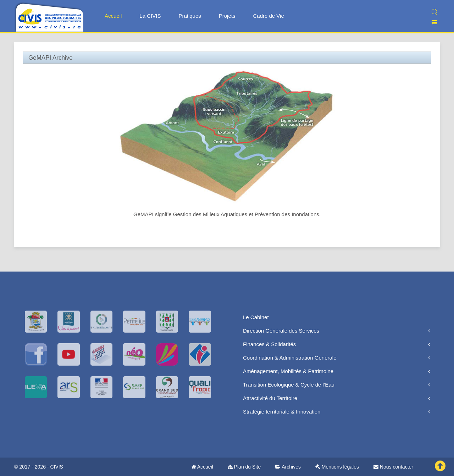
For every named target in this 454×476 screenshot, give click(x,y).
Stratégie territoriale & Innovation (282, 412)
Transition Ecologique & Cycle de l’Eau (289, 385)
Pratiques (190, 16)
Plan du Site (244, 467)
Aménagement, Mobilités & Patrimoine (288, 371)
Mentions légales (337, 467)
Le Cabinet (256, 317)
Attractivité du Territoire (270, 398)
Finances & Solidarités (269, 344)
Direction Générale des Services (281, 331)
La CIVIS (150, 16)
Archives (288, 467)
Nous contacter (393, 467)
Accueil (113, 16)
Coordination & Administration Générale (290, 358)
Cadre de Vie (268, 16)
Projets (227, 16)
